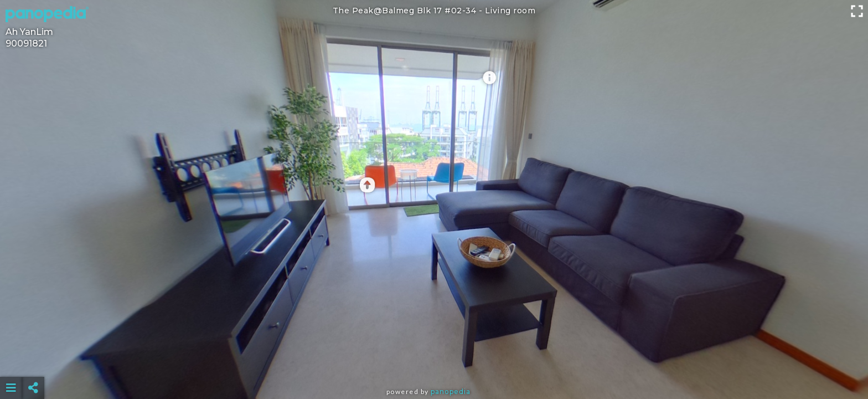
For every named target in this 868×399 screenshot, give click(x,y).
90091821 (26, 44)
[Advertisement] (434, 360)
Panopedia (451, 392)
